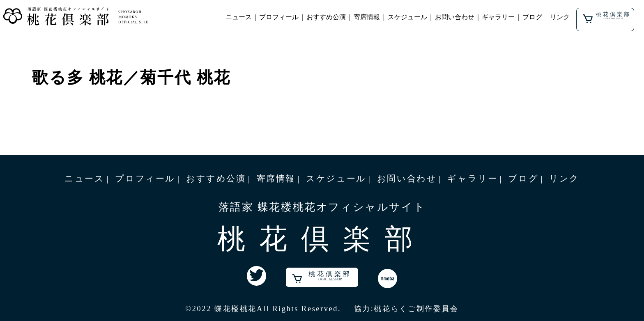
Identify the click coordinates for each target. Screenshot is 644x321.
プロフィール (279, 17)
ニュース (239, 17)
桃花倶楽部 (607, 17)
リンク (560, 17)
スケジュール (407, 17)
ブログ (532, 17)
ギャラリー (498, 17)
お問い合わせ (455, 17)
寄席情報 (367, 17)
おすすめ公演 (326, 17)
